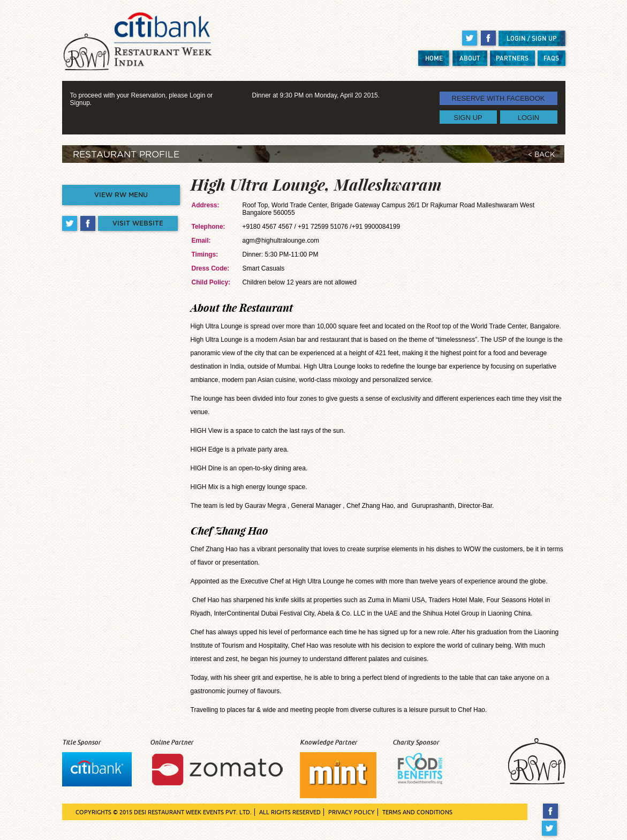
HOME (434, 58)
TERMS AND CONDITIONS (417, 812)
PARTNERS (512, 58)
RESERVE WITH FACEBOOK (498, 98)
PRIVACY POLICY (352, 812)
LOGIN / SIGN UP (532, 38)
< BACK (541, 155)
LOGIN (528, 117)
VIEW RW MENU (121, 195)
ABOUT (470, 58)
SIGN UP (468, 117)
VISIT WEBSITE (138, 223)
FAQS (551, 58)
